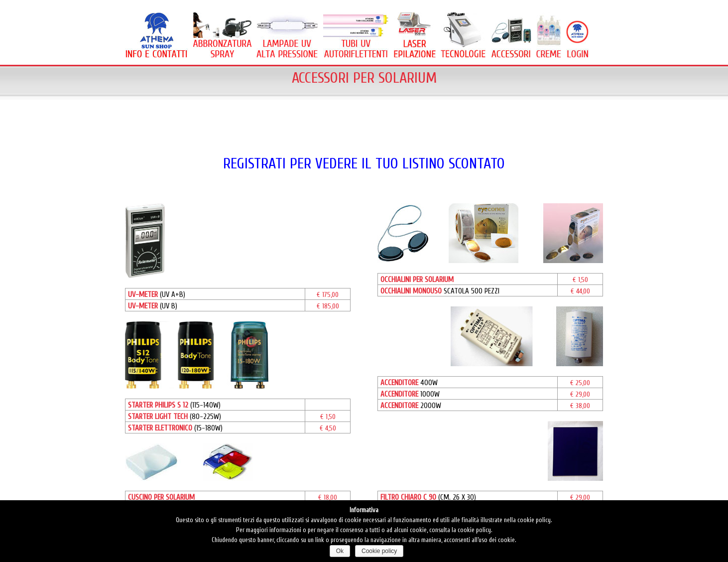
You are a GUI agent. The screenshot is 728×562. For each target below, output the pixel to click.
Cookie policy (379, 551)
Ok (340, 551)
